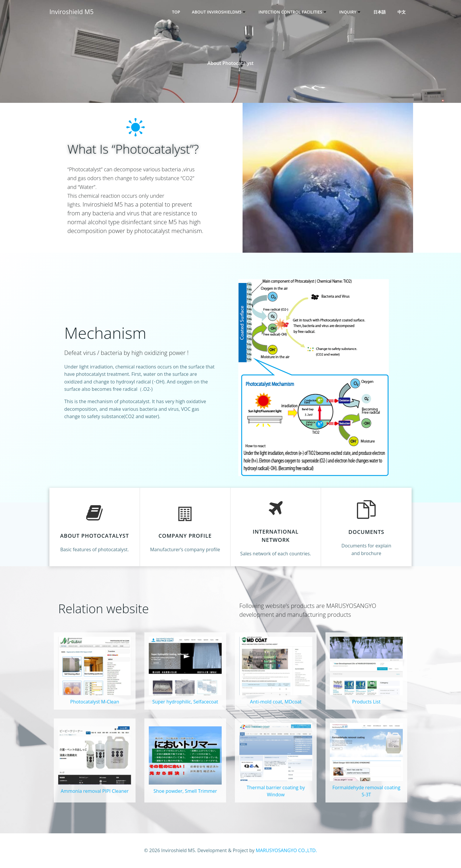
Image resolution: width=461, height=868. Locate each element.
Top (176, 12)
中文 (402, 12)
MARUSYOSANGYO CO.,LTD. (286, 850)
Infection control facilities (293, 12)
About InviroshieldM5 (219, 12)
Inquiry (350, 12)
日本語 (380, 12)
